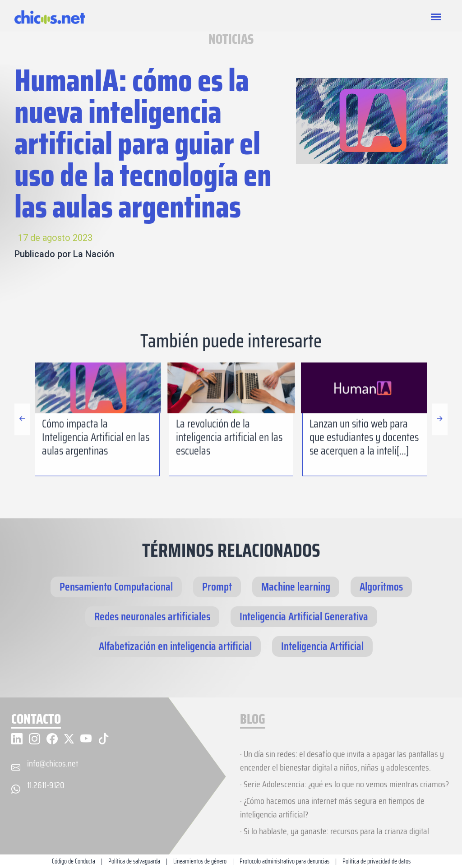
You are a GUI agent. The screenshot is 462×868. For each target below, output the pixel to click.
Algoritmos (381, 587)
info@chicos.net (53, 763)
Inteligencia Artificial (322, 646)
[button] (440, 448)
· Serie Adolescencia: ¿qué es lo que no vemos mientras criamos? (344, 784)
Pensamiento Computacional (116, 587)
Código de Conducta (74, 861)
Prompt (217, 587)
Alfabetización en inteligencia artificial (175, 646)
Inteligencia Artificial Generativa (304, 616)
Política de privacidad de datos (377, 861)
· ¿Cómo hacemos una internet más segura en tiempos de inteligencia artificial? (332, 808)
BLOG (253, 720)
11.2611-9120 (46, 785)
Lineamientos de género (200, 861)
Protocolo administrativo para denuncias (284, 861)
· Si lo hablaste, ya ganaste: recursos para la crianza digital (335, 831)
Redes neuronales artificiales (152, 616)
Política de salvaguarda (134, 861)
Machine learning (296, 587)
